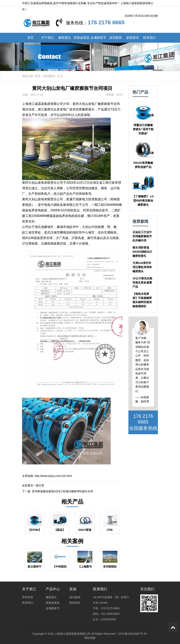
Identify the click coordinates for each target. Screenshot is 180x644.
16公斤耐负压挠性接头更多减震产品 (142, 282)
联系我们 (149, 38)
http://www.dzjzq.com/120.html (53, 476)
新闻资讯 (133, 38)
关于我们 (47, 38)
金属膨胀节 (98, 38)
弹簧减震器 (82, 38)
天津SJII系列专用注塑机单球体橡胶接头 (142, 267)
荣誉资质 (28, 597)
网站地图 (90, 638)
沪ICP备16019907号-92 (132, 634)
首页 (31, 38)
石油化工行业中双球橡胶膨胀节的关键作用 (142, 236)
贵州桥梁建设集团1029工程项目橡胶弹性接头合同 (63, 491)
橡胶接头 (65, 38)
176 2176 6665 (106, 22)
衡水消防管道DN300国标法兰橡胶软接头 (142, 252)
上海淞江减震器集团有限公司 (72, 634)
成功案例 (115, 38)
